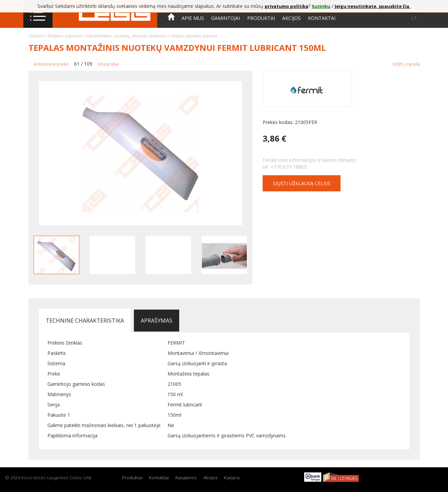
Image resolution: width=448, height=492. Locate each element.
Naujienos (186, 478)
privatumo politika (286, 6)
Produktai (261, 18)
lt (414, 18)
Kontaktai (322, 18)
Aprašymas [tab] (157, 321)
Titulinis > (38, 36)
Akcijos (291, 18)
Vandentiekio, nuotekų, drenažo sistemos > (129, 36)
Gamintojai (226, 18)
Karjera (232, 478)
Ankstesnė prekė (51, 64)
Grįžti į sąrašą (406, 64)
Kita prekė (108, 64)
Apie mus (193, 18)
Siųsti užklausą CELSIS (302, 183)
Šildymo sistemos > (67, 36)
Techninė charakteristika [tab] (85, 321)
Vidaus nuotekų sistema (194, 36)
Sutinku (321, 6)
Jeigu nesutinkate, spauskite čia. (373, 6)
